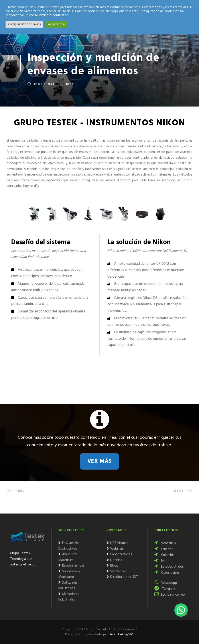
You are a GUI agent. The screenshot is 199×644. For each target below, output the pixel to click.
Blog (70, 85)
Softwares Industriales (68, 586)
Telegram (165, 589)
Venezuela (165, 543)
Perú (161, 561)
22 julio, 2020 (44, 85)
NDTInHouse (117, 543)
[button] (181, 610)
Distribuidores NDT (122, 577)
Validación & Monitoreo (69, 574)
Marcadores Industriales (69, 597)
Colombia (164, 555)
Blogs (112, 566)
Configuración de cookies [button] (24, 24)
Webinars (115, 549)
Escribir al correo (170, 595)
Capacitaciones (119, 554)
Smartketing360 (121, 635)
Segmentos (117, 571)
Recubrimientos (71, 566)
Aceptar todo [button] (57, 24)
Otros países (167, 573)
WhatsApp (166, 583)
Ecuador (164, 549)
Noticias (114, 560)
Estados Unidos (169, 567)
